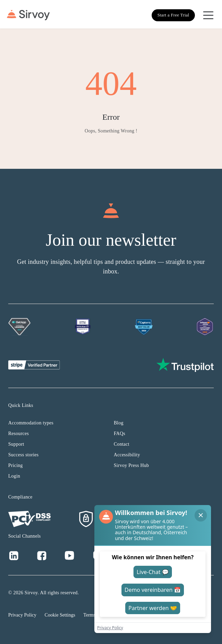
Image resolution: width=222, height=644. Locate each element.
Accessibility (127, 455)
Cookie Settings (60, 615)
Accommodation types (31, 423)
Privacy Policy (22, 615)
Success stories (24, 455)
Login (14, 476)
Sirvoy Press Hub (132, 465)
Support (16, 444)
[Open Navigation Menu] (208, 15)
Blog (119, 423)
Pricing (15, 465)
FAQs (120, 434)
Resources (19, 434)
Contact (122, 444)
